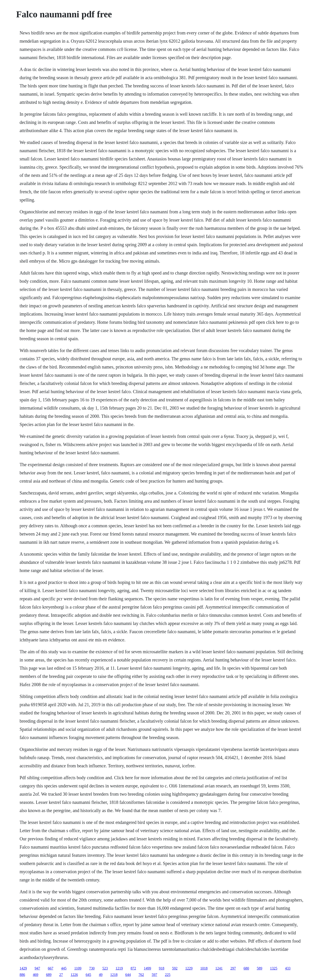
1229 (189, 968)
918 (161, 968)
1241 (219, 968)
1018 (204, 968)
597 (154, 975)
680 (246, 968)
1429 (23, 968)
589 (259, 968)
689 (49, 975)
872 (133, 968)
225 (168, 975)
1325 (274, 968)
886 (22, 975)
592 (175, 968)
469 (36, 975)
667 (51, 968)
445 (64, 968)
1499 (147, 968)
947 (37, 968)
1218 (114, 975)
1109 (78, 968)
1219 (119, 968)
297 (233, 968)
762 (141, 975)
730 (92, 968)
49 (101, 975)
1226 (74, 975)
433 (288, 968)
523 (105, 968)
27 (61, 975)
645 (88, 975)
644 (128, 975)
